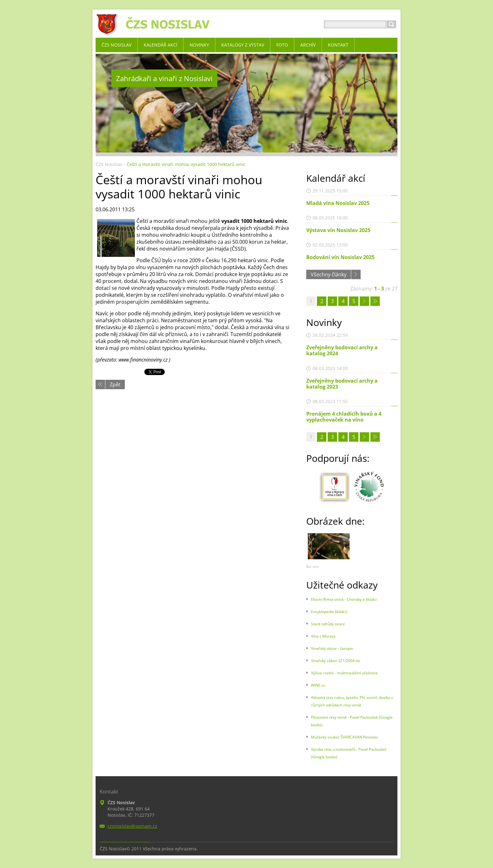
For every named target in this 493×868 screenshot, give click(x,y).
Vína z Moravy (323, 636)
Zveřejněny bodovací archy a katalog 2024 (342, 350)
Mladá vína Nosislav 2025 (338, 203)
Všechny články (329, 274)
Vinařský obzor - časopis (332, 648)
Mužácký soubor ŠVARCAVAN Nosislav (344, 737)
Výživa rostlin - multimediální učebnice (344, 673)
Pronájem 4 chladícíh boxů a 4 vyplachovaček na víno (344, 417)
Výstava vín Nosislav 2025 (338, 230)
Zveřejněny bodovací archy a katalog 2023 (342, 384)
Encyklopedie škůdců (329, 612)
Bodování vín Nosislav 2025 (340, 257)
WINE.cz (318, 685)
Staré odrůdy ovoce (328, 624)
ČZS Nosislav (109, 164)
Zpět (115, 384)
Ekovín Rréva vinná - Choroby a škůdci (344, 599)
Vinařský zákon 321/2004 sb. (336, 661)
